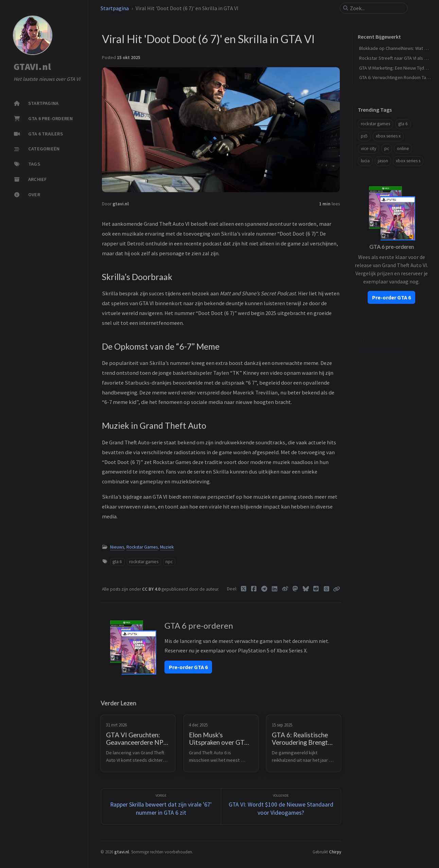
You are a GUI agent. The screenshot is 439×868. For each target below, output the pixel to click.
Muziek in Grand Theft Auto (386, 361)
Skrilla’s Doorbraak (380, 341)
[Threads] (327, 589)
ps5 (364, 136)
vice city (368, 149)
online (403, 149)
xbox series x (388, 136)
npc (169, 562)
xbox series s (408, 161)
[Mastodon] (295, 589)
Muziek (167, 547)
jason (383, 161)
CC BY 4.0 (152, 589)
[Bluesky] (306, 589)
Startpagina (115, 8)
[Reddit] (316, 589)
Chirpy (335, 852)
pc (387, 149)
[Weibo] (285, 589)
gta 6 (117, 562)
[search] (376, 8)
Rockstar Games (142, 547)
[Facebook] (254, 589)
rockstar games (144, 562)
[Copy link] (336, 589)
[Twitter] (244, 589)
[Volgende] (281, 806)
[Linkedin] (275, 589)
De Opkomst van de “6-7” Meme (391, 352)
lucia (365, 161)
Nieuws (117, 547)
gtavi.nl (121, 204)
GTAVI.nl (32, 67)
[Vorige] (161, 806)
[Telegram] (265, 589)
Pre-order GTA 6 (188, 667)
